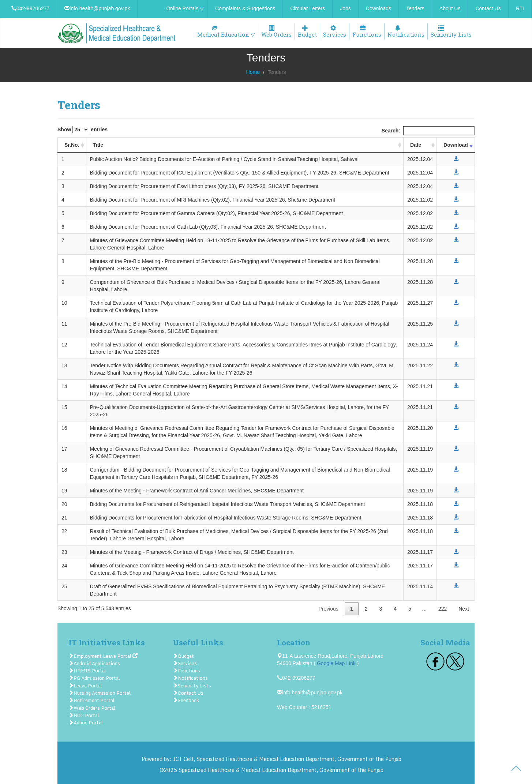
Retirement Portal (91, 700)
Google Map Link (336, 663)
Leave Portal (85, 686)
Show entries (83, 130)
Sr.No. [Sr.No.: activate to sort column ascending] (72, 145)
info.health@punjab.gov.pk (310, 693)
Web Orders (276, 32)
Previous (328, 609)
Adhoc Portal (86, 723)
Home (253, 72)
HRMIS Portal (87, 671)
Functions (367, 32)
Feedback (186, 700)
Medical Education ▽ (226, 32)
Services (335, 32)
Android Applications (94, 663)
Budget (307, 32)
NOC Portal (84, 715)
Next (464, 609)
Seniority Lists (451, 32)
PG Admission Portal (94, 678)
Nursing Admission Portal (100, 693)
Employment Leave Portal (103, 656)
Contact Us (188, 693)
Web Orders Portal (92, 708)
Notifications (406, 32)
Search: (428, 131)
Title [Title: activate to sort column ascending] (98, 145)
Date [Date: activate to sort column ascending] (416, 145)
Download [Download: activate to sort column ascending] (456, 145)
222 (443, 609)
